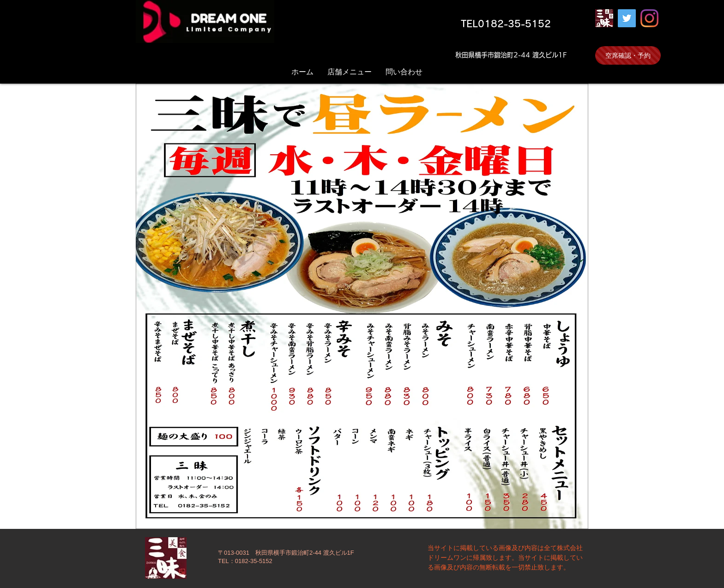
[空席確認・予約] (628, 55)
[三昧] (604, 18)
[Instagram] (649, 18)
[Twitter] (627, 18)
